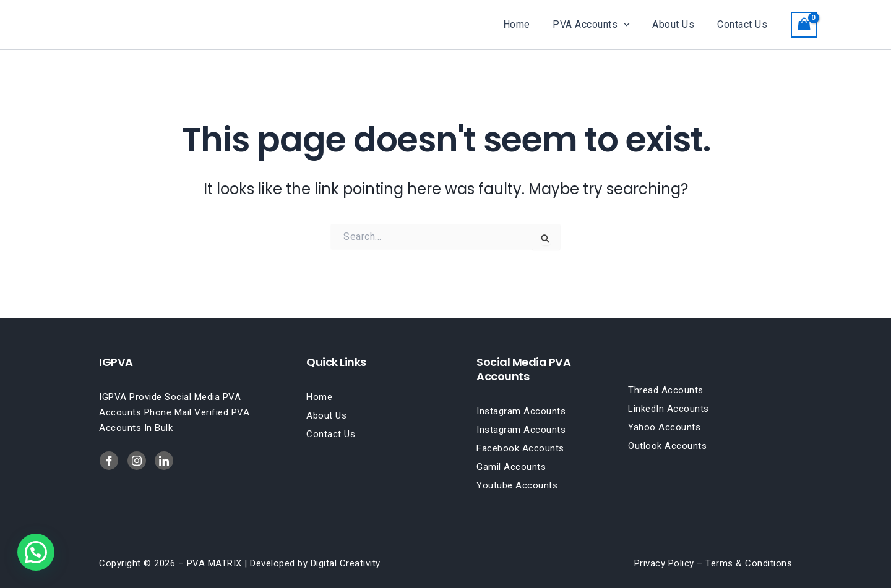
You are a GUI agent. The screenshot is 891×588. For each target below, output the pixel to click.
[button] (631, 25)
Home (527, 24)
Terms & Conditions (749, 563)
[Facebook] (109, 461)
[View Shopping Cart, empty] (804, 24)
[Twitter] (164, 461)
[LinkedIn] (137, 461)
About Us (678, 24)
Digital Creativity (346, 563)
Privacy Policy (664, 563)
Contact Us (743, 24)
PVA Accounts (599, 25)
